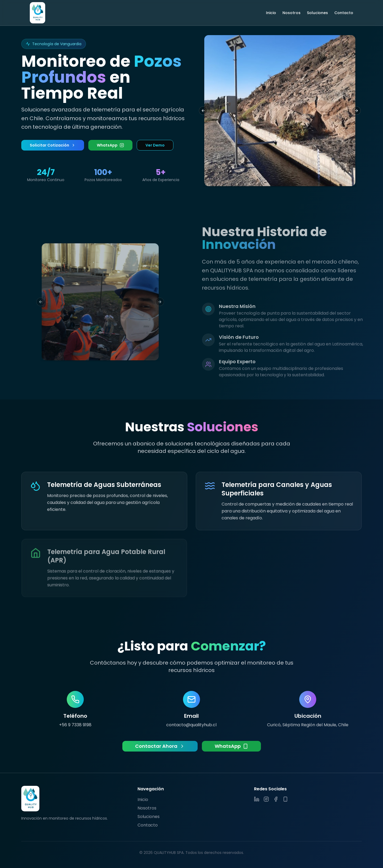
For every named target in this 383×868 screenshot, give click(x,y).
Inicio (271, 13)
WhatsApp (110, 145)
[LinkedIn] (257, 799)
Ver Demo (155, 145)
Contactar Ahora (160, 746)
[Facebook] (276, 799)
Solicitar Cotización (53, 145)
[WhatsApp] (285, 799)
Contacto (344, 13)
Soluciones (317, 13)
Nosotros (292, 13)
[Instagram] (266, 799)
